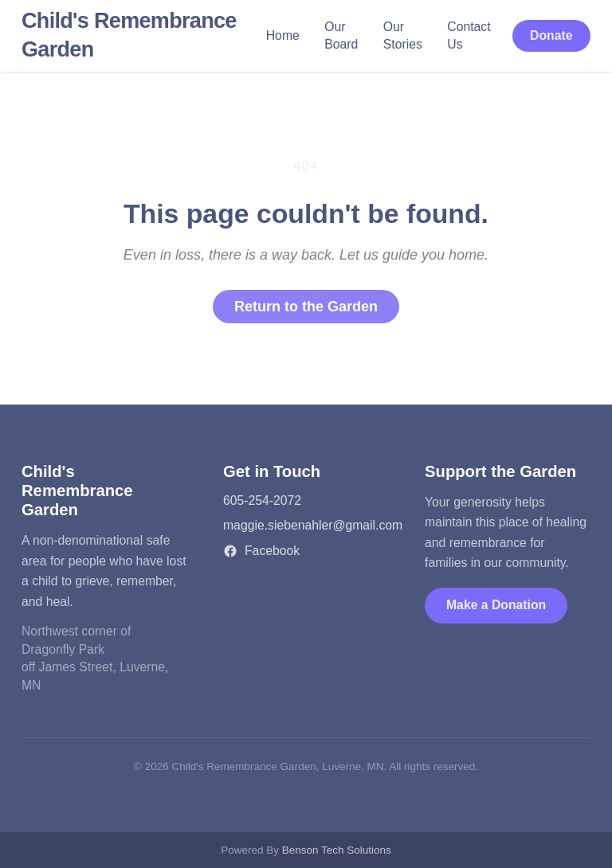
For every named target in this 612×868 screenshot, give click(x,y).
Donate (551, 35)
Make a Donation (496, 605)
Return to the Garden (306, 307)
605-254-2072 (262, 500)
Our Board (341, 36)
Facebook (261, 551)
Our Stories (403, 36)
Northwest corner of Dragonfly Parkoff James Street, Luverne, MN (95, 658)
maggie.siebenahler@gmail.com (313, 525)
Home (283, 35)
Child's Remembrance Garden (129, 35)
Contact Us (469, 36)
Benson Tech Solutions (337, 850)
